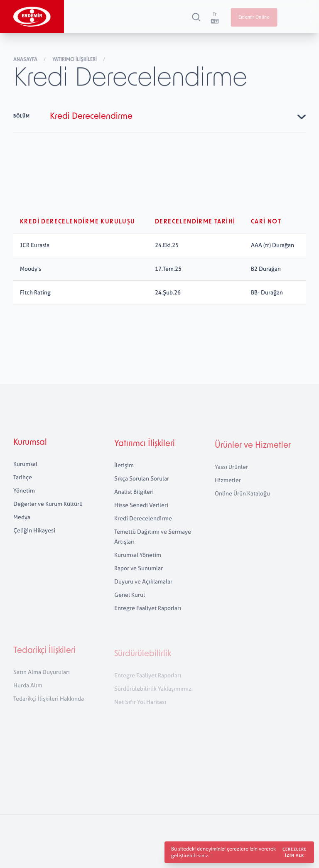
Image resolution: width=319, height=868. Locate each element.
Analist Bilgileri (134, 502)
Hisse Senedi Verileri (141, 516)
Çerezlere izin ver (294, 852)
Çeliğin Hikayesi (34, 538)
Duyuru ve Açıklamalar (143, 592)
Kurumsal (30, 450)
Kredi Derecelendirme (143, 529)
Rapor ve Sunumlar (139, 579)
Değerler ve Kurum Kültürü (48, 511)
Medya (22, 524)
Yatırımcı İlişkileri (75, 60)
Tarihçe (23, 484)
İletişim (124, 476)
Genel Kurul (130, 605)
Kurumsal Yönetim (138, 565)
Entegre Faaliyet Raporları (148, 619)
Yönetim (24, 498)
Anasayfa (26, 60)
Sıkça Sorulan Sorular (142, 489)
